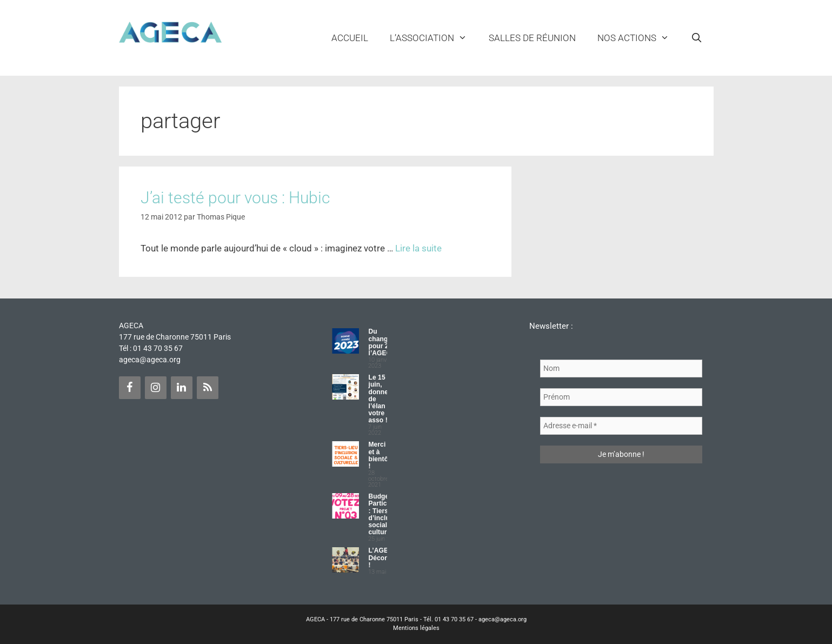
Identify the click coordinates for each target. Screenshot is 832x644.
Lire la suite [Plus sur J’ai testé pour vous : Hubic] (418, 248)
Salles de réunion (532, 38)
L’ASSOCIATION (434, 38)
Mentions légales (416, 628)
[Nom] (621, 369)
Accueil (350, 38)
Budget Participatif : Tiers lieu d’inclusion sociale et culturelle (385, 514)
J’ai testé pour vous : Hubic (235, 198)
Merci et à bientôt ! (379, 455)
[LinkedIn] (182, 388)
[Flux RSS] (208, 388)
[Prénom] (621, 397)
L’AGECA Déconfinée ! (386, 557)
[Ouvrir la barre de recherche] (697, 38)
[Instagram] (156, 388)
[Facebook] (130, 388)
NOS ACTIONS (639, 38)
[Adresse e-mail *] (621, 426)
